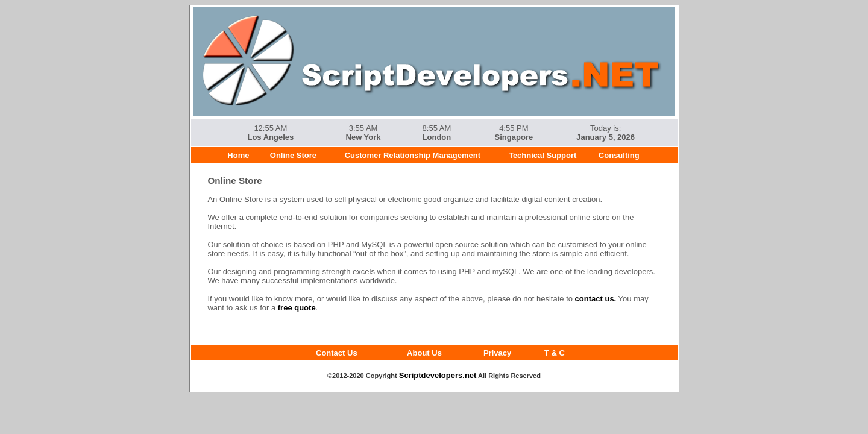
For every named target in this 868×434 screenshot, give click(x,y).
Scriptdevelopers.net (438, 375)
